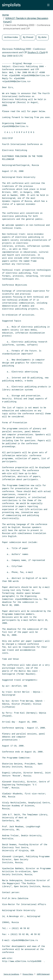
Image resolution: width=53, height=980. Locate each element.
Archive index (11, 37)
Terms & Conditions (11, 974)
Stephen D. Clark (36, 52)
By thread (28, 37)
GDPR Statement (43, 974)
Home (5, 15)
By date (42, 37)
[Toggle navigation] (48, 5)
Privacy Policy (28, 974)
